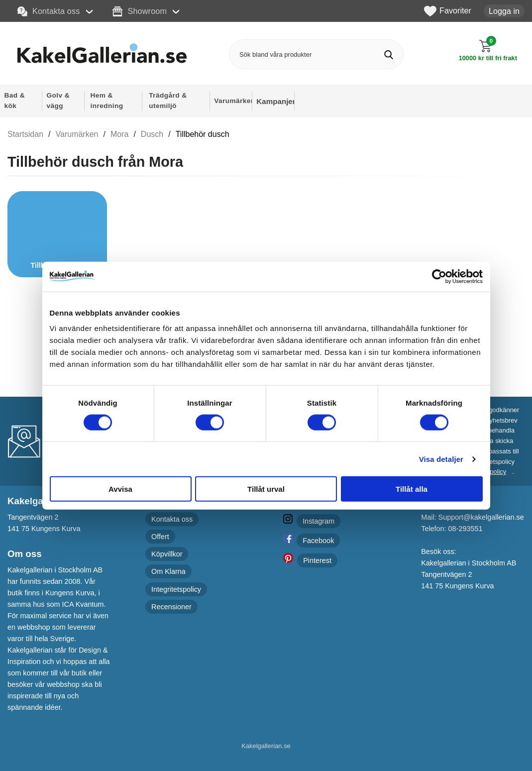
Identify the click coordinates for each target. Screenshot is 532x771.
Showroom (140, 11)
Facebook (318, 541)
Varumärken (77, 134)
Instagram (319, 521)
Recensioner (171, 607)
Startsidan (25, 134)
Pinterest (317, 560)
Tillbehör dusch (203, 134)
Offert (160, 537)
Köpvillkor (167, 554)
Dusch (152, 134)
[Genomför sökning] (388, 55)
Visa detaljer (441, 459)
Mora (119, 134)
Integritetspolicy (176, 589)
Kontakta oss (49, 11)
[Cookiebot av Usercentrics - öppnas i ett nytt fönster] (439, 276)
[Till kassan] (488, 51)
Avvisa (120, 489)
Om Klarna (168, 571)
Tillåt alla (412, 489)
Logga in (504, 11)
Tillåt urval (266, 489)
